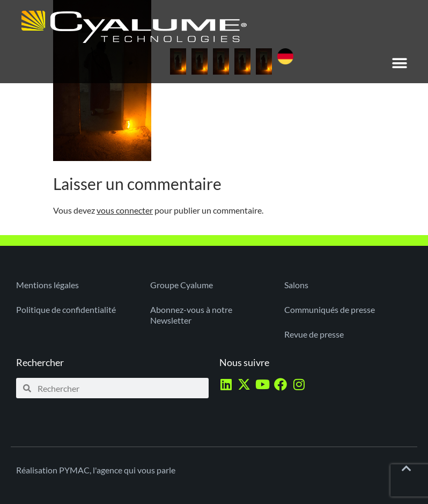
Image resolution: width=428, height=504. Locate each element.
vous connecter (125, 210)
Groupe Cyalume (182, 285)
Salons (296, 285)
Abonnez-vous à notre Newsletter (191, 315)
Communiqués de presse (330, 309)
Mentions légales (47, 285)
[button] (400, 63)
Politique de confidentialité (66, 309)
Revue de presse (314, 334)
